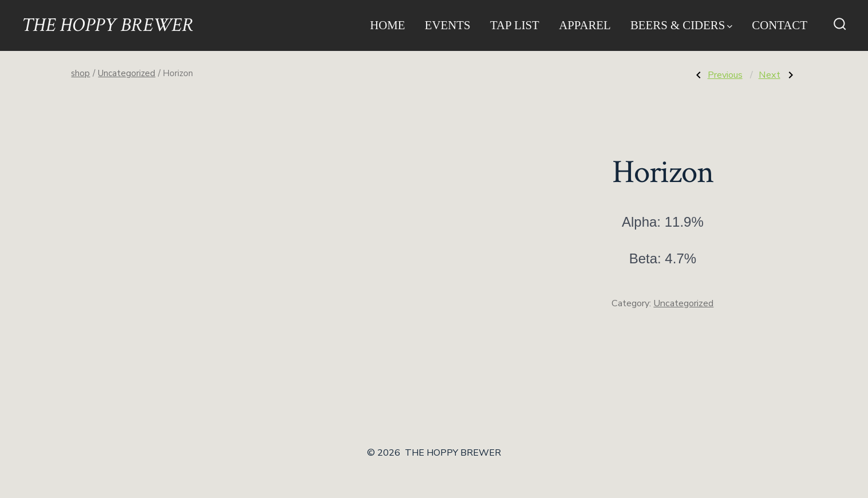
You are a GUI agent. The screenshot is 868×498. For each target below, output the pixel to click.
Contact (780, 25)
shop (80, 73)
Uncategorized (127, 73)
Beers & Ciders (681, 25)
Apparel (585, 25)
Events (448, 25)
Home (387, 25)
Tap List (515, 25)
